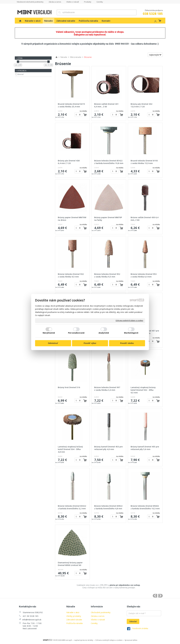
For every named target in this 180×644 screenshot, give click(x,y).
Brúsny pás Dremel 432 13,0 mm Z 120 (142, 105)
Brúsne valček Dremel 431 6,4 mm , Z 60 (107, 105)
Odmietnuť (53, 343)
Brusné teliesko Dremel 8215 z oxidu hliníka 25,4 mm (72, 105)
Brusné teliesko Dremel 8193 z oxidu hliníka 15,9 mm (144, 162)
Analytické (104, 333)
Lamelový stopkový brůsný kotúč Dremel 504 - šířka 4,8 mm (71, 449)
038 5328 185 (153, 14)
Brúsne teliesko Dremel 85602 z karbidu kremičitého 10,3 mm (145, 507)
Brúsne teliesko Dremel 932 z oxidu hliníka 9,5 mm (71, 275)
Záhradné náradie (74, 620)
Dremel (21, 74)
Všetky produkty (74, 616)
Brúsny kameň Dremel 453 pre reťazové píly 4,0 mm (109, 448)
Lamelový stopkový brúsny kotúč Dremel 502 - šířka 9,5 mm (143, 390)
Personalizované (76, 333)
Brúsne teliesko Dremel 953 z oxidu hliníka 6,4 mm (144, 275)
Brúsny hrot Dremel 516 (69, 387)
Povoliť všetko (127, 343)
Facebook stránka (140, 628)
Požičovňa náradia (74, 623)
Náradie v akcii (73, 612)
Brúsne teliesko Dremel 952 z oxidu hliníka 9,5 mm (107, 275)
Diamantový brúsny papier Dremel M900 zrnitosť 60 (70, 564)
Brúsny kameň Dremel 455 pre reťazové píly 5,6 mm (145, 448)
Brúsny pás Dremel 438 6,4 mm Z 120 (69, 162)
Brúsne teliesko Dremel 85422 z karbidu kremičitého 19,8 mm (109, 162)
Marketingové (131, 333)
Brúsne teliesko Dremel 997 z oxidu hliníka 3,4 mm (107, 389)
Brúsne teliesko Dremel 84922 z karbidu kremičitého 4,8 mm (109, 507)
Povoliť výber (90, 343)
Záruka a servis (98, 616)
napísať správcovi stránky (84, 640)
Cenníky (94, 623)
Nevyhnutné (49, 333)
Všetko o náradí (98, 620)
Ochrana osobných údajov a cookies (129, 321)
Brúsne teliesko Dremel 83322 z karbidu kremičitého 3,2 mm (72, 507)
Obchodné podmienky (101, 612)
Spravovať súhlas (131, 640)
